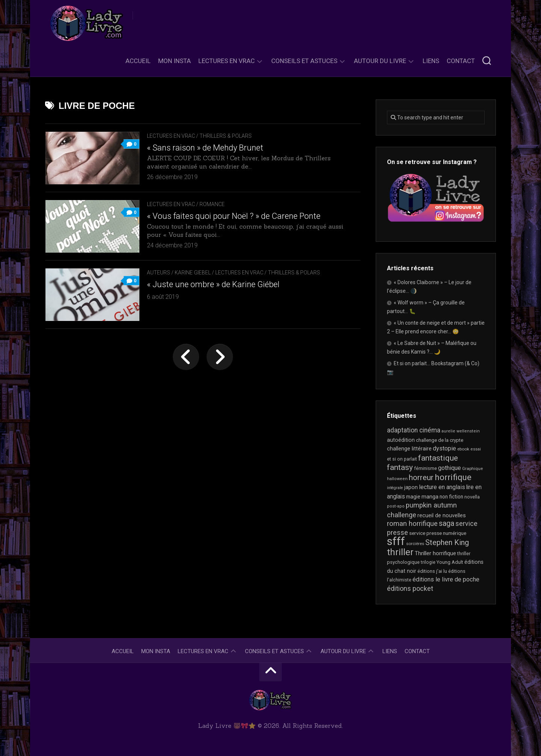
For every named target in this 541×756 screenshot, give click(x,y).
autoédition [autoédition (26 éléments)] (401, 440)
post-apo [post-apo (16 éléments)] (396, 506)
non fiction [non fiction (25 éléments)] (451, 497)
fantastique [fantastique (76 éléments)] (438, 458)
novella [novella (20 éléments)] (472, 497)
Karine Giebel (193, 273)
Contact (461, 61)
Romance (212, 204)
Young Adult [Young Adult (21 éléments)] (450, 562)
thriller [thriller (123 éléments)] (400, 552)
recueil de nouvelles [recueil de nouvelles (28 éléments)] (442, 515)
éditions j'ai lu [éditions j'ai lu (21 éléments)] (432, 571)
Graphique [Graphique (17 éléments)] (472, 468)
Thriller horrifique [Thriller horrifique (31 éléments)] (435, 553)
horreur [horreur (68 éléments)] (421, 477)
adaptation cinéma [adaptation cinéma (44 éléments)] (414, 430)
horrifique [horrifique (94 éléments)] (453, 477)
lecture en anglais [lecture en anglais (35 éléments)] (442, 487)
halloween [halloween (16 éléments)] (397, 479)
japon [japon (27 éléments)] (411, 487)
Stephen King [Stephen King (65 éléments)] (447, 542)
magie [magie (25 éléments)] (413, 497)
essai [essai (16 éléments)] (476, 449)
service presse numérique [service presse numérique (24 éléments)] (438, 533)
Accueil (138, 61)
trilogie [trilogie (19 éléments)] (428, 562)
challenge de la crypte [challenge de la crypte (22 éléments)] (440, 440)
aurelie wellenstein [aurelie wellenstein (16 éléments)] (461, 431)
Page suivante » (220, 357)
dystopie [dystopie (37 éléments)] (444, 448)
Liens (431, 61)
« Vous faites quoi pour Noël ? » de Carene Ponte (234, 216)
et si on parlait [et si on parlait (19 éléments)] (402, 459)
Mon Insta (175, 61)
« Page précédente (186, 357)
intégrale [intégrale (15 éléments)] (395, 488)
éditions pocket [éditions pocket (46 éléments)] (410, 589)
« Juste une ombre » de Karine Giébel (213, 284)
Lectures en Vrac (227, 61)
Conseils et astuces (304, 61)
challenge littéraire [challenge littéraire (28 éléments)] (409, 449)
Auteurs (159, 273)
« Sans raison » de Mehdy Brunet (205, 148)
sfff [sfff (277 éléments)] (396, 541)
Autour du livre (380, 61)
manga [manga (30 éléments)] (430, 497)
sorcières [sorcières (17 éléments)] (415, 544)
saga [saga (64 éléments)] (447, 523)
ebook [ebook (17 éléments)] (463, 449)
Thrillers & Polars (226, 136)
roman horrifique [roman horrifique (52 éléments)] (412, 524)
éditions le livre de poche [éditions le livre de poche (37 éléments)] (446, 579)
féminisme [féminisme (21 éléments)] (425, 468)
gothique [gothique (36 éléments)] (450, 468)
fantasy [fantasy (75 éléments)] (400, 467)
